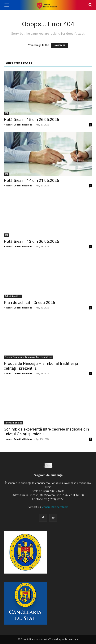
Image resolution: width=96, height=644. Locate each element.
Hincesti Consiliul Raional (19, 125)
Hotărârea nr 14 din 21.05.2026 (31, 181)
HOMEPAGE (59, 45)
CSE (7, 113)
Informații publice (14, 423)
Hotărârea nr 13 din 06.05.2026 (31, 241)
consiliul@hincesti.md (55, 507)
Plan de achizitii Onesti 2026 (29, 303)
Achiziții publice (13, 296)
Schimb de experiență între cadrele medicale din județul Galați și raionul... (46, 432)
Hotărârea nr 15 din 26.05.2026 (31, 120)
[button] (7, 5)
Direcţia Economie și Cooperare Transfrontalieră (28, 357)
